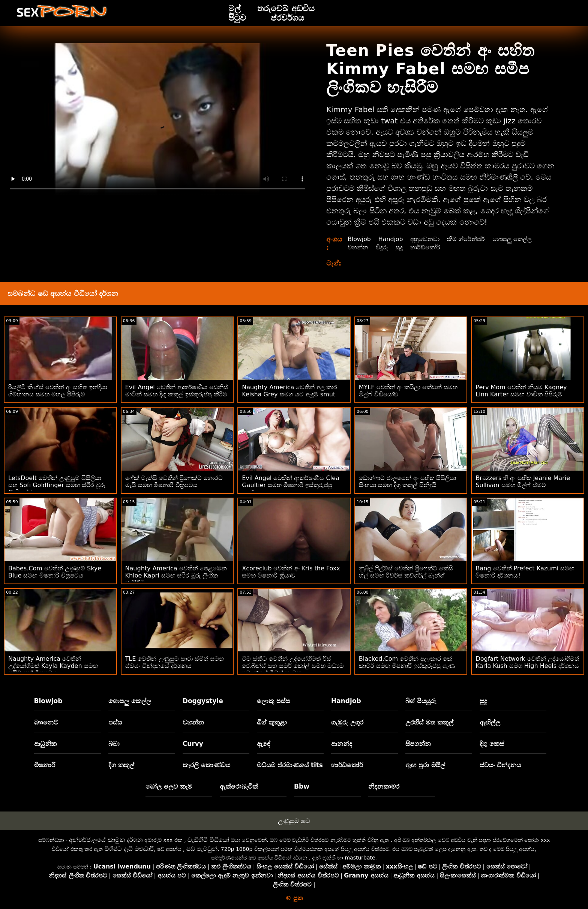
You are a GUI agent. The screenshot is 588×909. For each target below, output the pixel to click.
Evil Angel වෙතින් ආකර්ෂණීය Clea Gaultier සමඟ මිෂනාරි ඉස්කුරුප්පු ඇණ (291, 485)
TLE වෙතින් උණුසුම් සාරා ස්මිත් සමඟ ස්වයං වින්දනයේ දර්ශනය (175, 662)
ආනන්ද (342, 744)
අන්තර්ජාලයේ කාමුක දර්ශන (106, 840)
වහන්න (358, 247)
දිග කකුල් (121, 765)
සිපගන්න (418, 744)
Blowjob (359, 239)
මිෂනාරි (45, 765)
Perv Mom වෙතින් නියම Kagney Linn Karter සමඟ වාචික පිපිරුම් (521, 391)
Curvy (193, 744)
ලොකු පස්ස (273, 701)
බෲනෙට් (46, 722)
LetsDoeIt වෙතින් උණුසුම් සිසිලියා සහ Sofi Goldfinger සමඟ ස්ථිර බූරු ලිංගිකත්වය (57, 485)
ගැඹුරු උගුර (347, 722)
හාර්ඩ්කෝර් (425, 247)
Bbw (302, 786)
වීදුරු (382, 247)
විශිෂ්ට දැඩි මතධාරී (129, 849)
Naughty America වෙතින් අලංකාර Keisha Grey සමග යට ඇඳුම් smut (289, 391)
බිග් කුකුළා (272, 722)
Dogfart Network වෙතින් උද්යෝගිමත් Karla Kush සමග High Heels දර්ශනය (527, 662)
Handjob (391, 239)
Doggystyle (203, 701)
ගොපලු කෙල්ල (513, 239)
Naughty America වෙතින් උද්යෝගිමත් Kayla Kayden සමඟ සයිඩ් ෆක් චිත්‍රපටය (53, 666)
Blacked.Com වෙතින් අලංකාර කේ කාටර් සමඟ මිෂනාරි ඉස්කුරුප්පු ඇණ (407, 662)
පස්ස (115, 722)
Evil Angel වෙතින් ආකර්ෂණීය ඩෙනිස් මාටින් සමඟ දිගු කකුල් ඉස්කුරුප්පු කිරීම (177, 391)
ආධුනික (45, 744)
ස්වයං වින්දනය (500, 765)
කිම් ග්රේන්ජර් (467, 239)
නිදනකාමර (384, 786)
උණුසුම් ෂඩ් (294, 821)
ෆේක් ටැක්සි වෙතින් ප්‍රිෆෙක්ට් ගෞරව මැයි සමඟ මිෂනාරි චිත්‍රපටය (174, 481)
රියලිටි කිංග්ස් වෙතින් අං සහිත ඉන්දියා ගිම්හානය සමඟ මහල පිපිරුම (58, 391)
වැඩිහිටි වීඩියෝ (208, 840)
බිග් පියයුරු (421, 701)
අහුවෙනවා (426, 239)
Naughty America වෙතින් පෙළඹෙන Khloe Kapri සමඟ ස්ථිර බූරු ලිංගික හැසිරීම (176, 575)
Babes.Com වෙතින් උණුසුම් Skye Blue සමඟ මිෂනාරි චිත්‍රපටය (55, 572)
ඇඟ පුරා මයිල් (425, 765)
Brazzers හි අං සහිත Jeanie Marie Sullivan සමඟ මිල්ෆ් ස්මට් (523, 481)
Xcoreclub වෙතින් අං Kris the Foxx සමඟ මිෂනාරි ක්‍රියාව (291, 572)
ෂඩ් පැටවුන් (202, 849)
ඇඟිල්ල (490, 722)
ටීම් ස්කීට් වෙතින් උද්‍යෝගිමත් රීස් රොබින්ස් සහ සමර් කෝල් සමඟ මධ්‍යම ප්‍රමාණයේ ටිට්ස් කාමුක (293, 666)
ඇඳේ (264, 744)
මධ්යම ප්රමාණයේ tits (290, 765)
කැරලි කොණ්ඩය (206, 765)
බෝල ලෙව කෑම (169, 786)
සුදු (399, 247)
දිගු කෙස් (492, 744)
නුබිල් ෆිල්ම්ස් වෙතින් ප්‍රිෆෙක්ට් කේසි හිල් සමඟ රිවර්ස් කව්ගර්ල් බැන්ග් (406, 572)
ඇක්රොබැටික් (239, 786)
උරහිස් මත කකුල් (429, 722)
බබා (114, 744)
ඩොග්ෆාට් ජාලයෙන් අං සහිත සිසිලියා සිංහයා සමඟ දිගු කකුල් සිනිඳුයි (407, 481)
